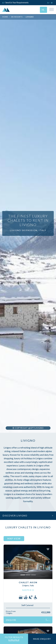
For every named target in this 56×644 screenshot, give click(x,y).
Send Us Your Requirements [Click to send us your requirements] (15, 3)
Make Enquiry (42, 639)
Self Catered (27, 605)
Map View (14, 539)
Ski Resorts (17, 17)
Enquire (28, 620)
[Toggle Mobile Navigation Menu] (52, 10)
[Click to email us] (52, 3)
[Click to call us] (49, 3)
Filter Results (14, 639)
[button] (7, 562)
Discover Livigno (28, 516)
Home (5, 17)
